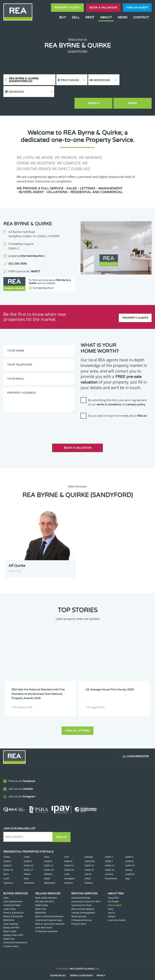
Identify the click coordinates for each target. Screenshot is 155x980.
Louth (6, 869)
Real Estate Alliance (82, 959)
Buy (63, 17)
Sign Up (62, 827)
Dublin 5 (48, 851)
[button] (136, 80)
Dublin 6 (68, 851)
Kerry (6, 864)
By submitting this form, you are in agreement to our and (117, 393)
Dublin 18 (49, 860)
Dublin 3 (7, 851)
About (106, 17)
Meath (47, 869)
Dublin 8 (129, 851)
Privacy (101, 966)
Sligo (128, 869)
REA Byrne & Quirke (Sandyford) (24, 80)
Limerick (109, 864)
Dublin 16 (8, 860)
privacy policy (136, 395)
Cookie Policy (58, 966)
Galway (129, 860)
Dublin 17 (28, 860)
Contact (141, 17)
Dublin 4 (28, 851)
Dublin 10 (28, 856)
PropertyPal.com (91, 972)
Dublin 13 (89, 856)
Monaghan (70, 869)
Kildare (27, 864)
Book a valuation (103, 8)
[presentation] (106, 418)
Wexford (68, 873)
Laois (67, 864)
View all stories (77, 721)
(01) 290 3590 (18, 253)
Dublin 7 (109, 851)
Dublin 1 (109, 847)
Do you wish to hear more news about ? (118, 406)
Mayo (26, 869)
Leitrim (88, 864)
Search (104, 92)
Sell (76, 17)
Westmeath (50, 873)
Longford (130, 864)
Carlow (7, 847)
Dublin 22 (89, 860)
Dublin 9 (7, 856)
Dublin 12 (69, 856)
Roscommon (111, 869)
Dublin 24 (110, 860)
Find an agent (137, 8)
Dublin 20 (69, 860)
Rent (90, 17)
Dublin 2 (129, 847)
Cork (67, 847)
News (123, 17)
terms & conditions (109, 395)
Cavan (27, 847)
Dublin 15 (130, 856)
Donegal (89, 847)
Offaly (88, 869)
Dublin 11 (49, 856)
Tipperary (8, 873)
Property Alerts (67, 8)
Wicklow (89, 873)
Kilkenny (48, 864)
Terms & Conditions (81, 966)
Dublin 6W (90, 851)
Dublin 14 (110, 856)
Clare (47, 847)
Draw (136, 92)
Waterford (29, 873)
